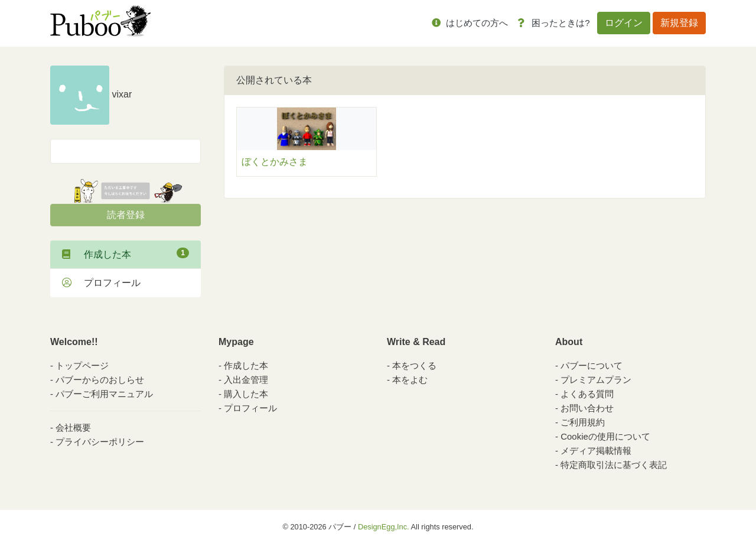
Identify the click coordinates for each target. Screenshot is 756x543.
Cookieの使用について (605, 436)
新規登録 (679, 23)
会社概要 (73, 427)
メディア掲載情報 (596, 451)
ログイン (624, 23)
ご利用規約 (583, 422)
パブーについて (592, 365)
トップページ (82, 365)
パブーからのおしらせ (100, 380)
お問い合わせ (587, 408)
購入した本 (246, 394)
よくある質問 (587, 394)
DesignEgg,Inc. (384, 527)
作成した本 (126, 253)
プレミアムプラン (596, 380)
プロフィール (101, 283)
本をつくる (414, 365)
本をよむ (410, 380)
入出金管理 (246, 380)
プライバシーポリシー (100, 442)
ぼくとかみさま (275, 162)
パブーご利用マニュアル (104, 394)
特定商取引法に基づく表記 (614, 465)
